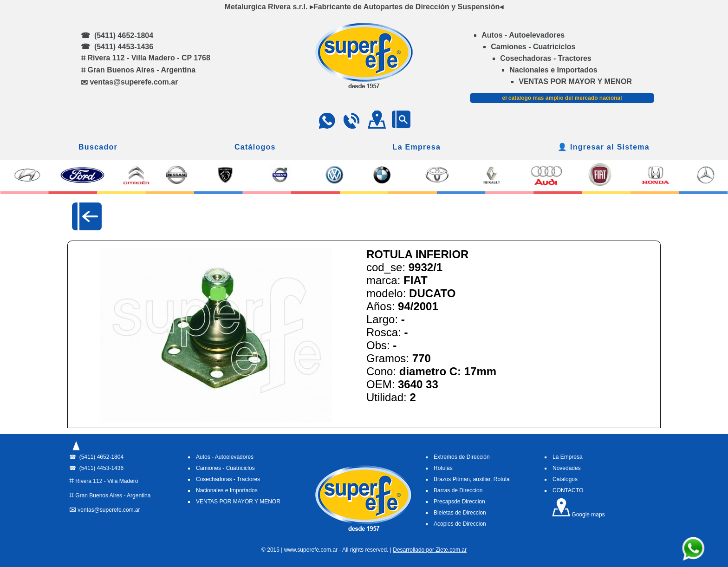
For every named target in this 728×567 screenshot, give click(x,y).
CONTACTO (568, 490)
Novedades (567, 468)
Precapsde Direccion (459, 502)
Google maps (578, 515)
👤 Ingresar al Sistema (604, 147)
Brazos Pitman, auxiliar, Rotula (471, 479)
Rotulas (443, 468)
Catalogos (565, 479)
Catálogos (255, 147)
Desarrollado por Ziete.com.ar (430, 550)
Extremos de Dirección (462, 457)
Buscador (98, 147)
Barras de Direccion (458, 490)
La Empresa (417, 147)
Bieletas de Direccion (460, 513)
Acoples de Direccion (460, 524)
